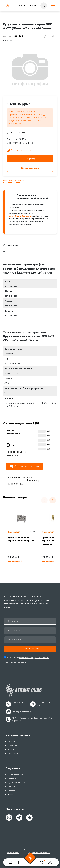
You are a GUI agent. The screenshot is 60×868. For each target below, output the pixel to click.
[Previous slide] (44, 500)
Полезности (13, 484)
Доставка (12, 779)
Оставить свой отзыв (24, 466)
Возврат (11, 795)
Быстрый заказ (30, 168)
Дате (30, 477)
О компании (13, 746)
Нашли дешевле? (19, 133)
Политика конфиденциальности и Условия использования (39, 851)
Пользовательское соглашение (13, 851)
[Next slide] (53, 500)
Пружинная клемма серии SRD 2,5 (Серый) (21, 539)
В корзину (30, 158)
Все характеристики (14, 181)
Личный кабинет (15, 775)
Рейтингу (32, 480)
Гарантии (12, 791)
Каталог (11, 742)
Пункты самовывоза (17, 783)
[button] (30, 649)
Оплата (11, 787)
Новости (11, 750)
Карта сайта (13, 754)
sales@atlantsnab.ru (20, 216)
